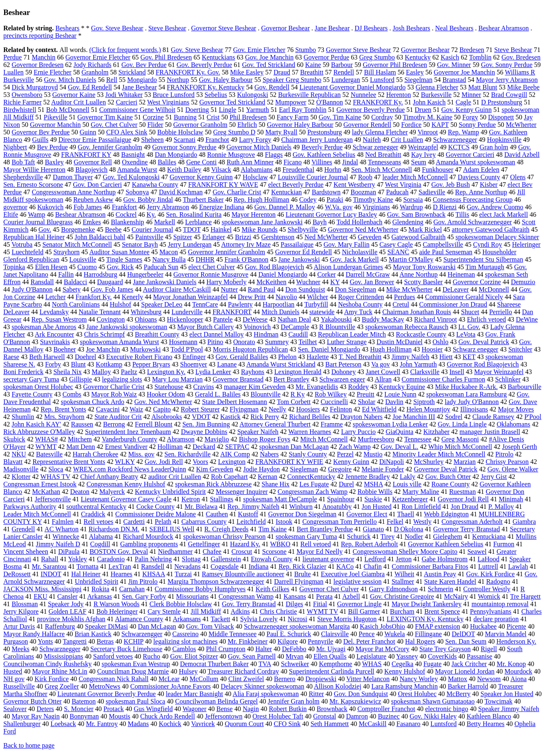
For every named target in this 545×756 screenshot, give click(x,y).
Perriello (501, 312)
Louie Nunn (401, 394)
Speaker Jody (66, 604)
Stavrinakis (55, 342)
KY (335, 282)
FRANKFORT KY (86, 155)
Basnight (133, 155)
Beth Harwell (47, 357)
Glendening (408, 222)
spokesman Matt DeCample (280, 499)
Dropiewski (321, 679)
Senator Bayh (140, 244)
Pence (367, 634)
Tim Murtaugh (485, 267)
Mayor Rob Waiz (114, 394)
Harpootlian (279, 304)
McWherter (521, 125)
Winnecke (66, 537)
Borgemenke (78, 229)
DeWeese (255, 319)
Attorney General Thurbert (275, 424)
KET (469, 357)
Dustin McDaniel (400, 342)
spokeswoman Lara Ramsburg (466, 394)
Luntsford (443, 724)
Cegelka (402, 664)
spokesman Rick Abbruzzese (213, 484)
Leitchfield (251, 522)
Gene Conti (201, 162)
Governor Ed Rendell (304, 252)
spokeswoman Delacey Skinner (497, 237)
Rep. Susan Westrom (59, 319)
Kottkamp (109, 364)
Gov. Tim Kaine (340, 117)
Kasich (450, 57)
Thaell (406, 514)
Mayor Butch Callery (205, 327)
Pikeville (55, 117)
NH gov (14, 679)
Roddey (358, 387)
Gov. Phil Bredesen (166, 57)
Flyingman (244, 409)
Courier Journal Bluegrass (38, 222)
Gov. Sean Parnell (252, 656)
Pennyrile (320, 641)
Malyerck (112, 492)
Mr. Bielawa (201, 507)
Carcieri (127, 102)
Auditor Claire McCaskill (177, 289)
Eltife (11, 214)
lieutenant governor (329, 559)
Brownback (332, 709)
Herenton (399, 95)
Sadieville (432, 192)
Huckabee (483, 626)
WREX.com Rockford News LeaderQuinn (130, 469)
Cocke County (155, 507)
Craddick (93, 514)
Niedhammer (175, 552)
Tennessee (418, 439)
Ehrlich (247, 125)
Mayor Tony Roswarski (424, 267)
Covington (111, 319)
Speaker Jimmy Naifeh (509, 709)
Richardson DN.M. (114, 529)
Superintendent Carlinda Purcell (332, 671)
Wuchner (308, 282)
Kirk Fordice (52, 679)
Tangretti (75, 641)
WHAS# (46, 439)
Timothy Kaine (373, 200)
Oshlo (440, 342)
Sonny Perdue (477, 125)
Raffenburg (60, 626)
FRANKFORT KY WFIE (289, 462)
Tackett (221, 619)
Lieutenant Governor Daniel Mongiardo (352, 87)
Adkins (240, 611)
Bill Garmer (364, 611)
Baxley (54, 162)
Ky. (152, 214)
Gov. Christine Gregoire (402, 596)
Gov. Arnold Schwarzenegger (472, 222)
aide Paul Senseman (446, 252)
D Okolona (408, 529)
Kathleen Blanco (489, 716)
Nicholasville (360, 252)
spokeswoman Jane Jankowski (262, 222)
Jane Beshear (332, 28)
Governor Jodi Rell (463, 499)
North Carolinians (76, 304)
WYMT (46, 447)
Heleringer (526, 244)
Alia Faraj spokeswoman (266, 694)
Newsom (489, 679)
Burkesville (436, 95)
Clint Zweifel (246, 679)
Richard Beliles (309, 417)
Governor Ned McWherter (363, 229)
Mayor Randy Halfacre (34, 634)
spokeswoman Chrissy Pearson (224, 537)
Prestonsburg (324, 132)
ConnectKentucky (311, 477)
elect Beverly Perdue (296, 185)
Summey (277, 342)
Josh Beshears (412, 28)
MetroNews (105, 686)
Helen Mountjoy (428, 409)
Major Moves (516, 409)
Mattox (457, 679)
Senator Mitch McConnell (77, 244)
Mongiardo (142, 80)
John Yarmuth (418, 364)
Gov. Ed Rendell (90, 87)
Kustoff (248, 514)
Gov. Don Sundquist (361, 694)
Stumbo (306, 50)
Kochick (170, 724)
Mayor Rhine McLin (59, 671)
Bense (225, 709)
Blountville (266, 394)
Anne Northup (419, 274)
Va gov (381, 364)
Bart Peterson (344, 364)
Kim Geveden (215, 469)
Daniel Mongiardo (283, 274)
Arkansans (187, 619)
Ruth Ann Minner (250, 162)
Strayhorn (66, 252)
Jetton (404, 559)
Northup (178, 80)
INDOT (51, 574)
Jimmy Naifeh (411, 357)
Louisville (83, 259)
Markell (165, 222)
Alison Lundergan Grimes (349, 267)
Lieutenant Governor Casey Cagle (126, 499)
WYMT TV (322, 611)
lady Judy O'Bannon (472, 402)
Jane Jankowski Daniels (165, 282)
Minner (471, 95)
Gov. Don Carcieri (98, 185)
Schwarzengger (142, 634)
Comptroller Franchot (386, 709)
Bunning (185, 117)
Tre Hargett (525, 596)
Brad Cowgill (509, 95)
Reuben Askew (93, 200)
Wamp (36, 214)
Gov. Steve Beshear (117, 28)
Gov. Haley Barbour (226, 80)
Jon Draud (464, 507)
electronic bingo (447, 709)
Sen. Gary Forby (144, 596)
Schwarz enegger (476, 349)
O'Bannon (330, 102)
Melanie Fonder (383, 469)
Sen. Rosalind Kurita (194, 214)
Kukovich (51, 207)
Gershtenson (278, 237)
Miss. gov (141, 454)
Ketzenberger (410, 499)
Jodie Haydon (261, 469)
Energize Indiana (222, 207)
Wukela (395, 634)
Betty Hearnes (485, 724)
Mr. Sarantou (49, 566)
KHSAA (153, 574)
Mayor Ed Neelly (319, 552)
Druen (423, 110)
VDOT (201, 417)
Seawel (477, 552)
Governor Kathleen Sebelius (445, 544)
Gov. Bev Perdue (144, 65)
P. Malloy (501, 507)
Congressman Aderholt (472, 522)
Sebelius (216, 95)
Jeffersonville (53, 499)
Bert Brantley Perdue (325, 529)
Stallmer (403, 581)
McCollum (204, 679)
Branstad (454, 80)
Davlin (395, 402)
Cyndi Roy (488, 244)
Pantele (223, 319)
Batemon (84, 701)
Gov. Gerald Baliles (242, 357)
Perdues (405, 297)
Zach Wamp (355, 447)
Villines (322, 162)
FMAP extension (437, 626)
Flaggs (274, 155)
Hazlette (317, 357)
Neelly (277, 409)
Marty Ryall (281, 132)
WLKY (125, 462)
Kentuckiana (489, 537)
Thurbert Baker (203, 200)
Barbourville (524, 387)
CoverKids (442, 656)
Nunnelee (364, 95)
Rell (112, 80)
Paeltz (129, 372)
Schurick (359, 537)
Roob (365, 177)
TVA (265, 664)
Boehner (64, 349)
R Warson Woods (117, 604)
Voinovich (257, 327)
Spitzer (183, 237)
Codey (308, 200)
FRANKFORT (232, 312)
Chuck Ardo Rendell (168, 716)
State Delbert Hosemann (234, 402)
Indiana (259, 566)
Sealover (15, 709)
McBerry (459, 694)
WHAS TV (55, 477)
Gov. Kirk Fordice (490, 574)
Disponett (501, 117)
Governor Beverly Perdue (370, 110)
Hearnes (121, 574)
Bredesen (472, 50)
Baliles (167, 162)
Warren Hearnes (309, 432)
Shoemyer (194, 364)
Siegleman (304, 469)
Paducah (397, 192)
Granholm (95, 72)
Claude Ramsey (493, 417)
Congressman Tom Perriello (339, 522)
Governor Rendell (367, 125)
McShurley (429, 462)
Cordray (382, 117)
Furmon (504, 544)
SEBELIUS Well (172, 529)
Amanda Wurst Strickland (281, 364)
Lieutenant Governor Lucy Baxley (331, 214)
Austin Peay (440, 574)
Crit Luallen (407, 140)
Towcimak (498, 701)
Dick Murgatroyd (35, 87)
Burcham (402, 611)
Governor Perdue (326, 57)
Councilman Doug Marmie (133, 671)
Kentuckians (219, 57)
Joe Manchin (103, 349)
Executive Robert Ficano (139, 357)
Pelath (163, 522)
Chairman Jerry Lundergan (317, 140)
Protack (114, 709)
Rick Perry (265, 417)
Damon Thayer (73, 177)
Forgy (470, 117)
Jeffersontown (224, 716)
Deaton (80, 492)
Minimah (511, 499)
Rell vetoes (99, 522)
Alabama (101, 537)
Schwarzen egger (342, 379)
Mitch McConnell (324, 439)
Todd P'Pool (187, 349)
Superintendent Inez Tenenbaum (128, 432)
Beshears (67, 28)
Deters (45, 709)
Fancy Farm (293, 117)
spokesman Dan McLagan (294, 447)
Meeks (21, 649)
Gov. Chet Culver (114, 125)
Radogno (498, 581)
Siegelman (419, 80)
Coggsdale (224, 566)
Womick (489, 596)
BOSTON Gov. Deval (118, 552)
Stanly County (308, 454)
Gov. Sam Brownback (416, 214)
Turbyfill (316, 304)
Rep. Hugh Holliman (261, 200)
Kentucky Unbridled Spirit (170, 492)
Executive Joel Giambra (353, 574)
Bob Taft (23, 162)
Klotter (21, 477)
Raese (11, 357)
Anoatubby (337, 507)
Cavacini (108, 409)
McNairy (456, 596)
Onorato (244, 342)
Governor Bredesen (38, 65)
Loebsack (63, 724)
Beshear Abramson (504, 28)
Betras (105, 641)
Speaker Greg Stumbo (292, 80)
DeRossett (17, 574)
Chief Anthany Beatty (109, 477)
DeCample (295, 327)
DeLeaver (455, 289)
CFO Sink (287, 724)
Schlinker (508, 379)
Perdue (12, 57)
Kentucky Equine (402, 387)
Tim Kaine (272, 529)
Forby (53, 364)
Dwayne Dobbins (204, 432)
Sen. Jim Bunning (206, 424)
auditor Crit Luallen (174, 477)
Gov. (45, 229)
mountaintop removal (500, 604)
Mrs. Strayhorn (64, 417)
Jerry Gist (494, 477)
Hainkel (221, 229)
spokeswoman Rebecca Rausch (407, 327)
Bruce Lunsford (174, 95)
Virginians (376, 207)
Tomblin (480, 57)
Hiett (446, 357)
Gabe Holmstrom (445, 559)
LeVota (466, 334)
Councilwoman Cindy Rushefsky (47, 664)
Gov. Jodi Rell (164, 462)
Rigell (489, 649)
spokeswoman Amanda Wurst (119, 342)
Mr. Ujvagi (331, 649)
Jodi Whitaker (124, 95)
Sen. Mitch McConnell (382, 170)
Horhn (333, 170)
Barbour (342, 65)
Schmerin (440, 589)
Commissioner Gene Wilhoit (137, 110)
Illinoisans (474, 409)
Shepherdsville (23, 177)
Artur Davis (19, 626)
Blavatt (13, 462)
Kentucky (418, 57)
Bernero (285, 679)
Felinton (341, 409)
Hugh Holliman (391, 349)
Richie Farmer (22, 102)
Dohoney (344, 372)
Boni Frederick (23, 372)
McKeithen (271, 282)
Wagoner (194, 709)
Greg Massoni (460, 439)
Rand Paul (261, 289)
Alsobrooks (167, 417)
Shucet (470, 312)
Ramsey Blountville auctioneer (243, 574)
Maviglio (217, 439)
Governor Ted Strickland (232, 102)
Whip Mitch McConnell (460, 447)
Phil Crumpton (226, 649)
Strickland (132, 72)
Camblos (184, 649)
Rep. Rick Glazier (302, 566)
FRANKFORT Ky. (378, 102)
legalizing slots (122, 379)
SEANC (398, 252)
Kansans (295, 596)
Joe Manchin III (414, 417)
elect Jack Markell (504, 214)
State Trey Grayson (445, 649)
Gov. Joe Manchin (270, 57)
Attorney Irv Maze (246, 244)
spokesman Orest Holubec (38, 387)
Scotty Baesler (423, 282)
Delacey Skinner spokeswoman (263, 686)
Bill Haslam (380, 72)
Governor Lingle (359, 604)
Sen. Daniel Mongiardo (329, 349)
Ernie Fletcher (53, 72)
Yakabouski (336, 319)
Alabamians (256, 170)
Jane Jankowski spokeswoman (127, 327)
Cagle (463, 102)
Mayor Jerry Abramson (507, 80)
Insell (457, 372)
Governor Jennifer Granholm (227, 252)
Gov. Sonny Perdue (507, 65)
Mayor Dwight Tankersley (427, 604)
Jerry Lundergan (190, 244)
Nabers (269, 454)
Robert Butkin (288, 709)
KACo (345, 566)
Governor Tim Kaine (105, 117)
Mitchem (80, 439)
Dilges (294, 604)
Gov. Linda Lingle (462, 424)
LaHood (488, 559)
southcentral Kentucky (96, 507)
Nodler (414, 537)
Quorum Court (244, 724)
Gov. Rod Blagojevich (275, 267)
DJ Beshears (371, 28)
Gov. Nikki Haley (433, 716)
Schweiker (295, 664)
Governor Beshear (285, 28)
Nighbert (15, 147)
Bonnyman (84, 716)
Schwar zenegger (375, 147)
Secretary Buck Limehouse (126, 649)
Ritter (316, 694)
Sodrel (454, 417)
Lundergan (346, 80)
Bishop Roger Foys (265, 439)
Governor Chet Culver (329, 589)
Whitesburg (146, 312)
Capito (162, 409)
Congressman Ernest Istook (40, 484)
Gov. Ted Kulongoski (131, 177)
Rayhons (253, 372)
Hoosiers (308, 409)
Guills (40, 140)
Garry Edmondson (393, 589)
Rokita (100, 589)
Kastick (231, 417)
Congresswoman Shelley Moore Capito (405, 552)
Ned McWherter (326, 237)
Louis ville (407, 484)
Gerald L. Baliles (218, 394)
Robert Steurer (200, 409)
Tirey (387, 537)
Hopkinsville (504, 140)
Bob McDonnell (68, 110)
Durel (346, 484)
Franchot (217, 140)
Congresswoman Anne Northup (74, 192)
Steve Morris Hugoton (347, 619)
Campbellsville (443, 244)
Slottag (191, 559)
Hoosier (432, 349)
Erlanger (213, 237)
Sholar (367, 402)
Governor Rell (93, 162)
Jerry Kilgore (21, 611)
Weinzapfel (423, 147)
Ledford (375, 559)
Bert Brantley (292, 379)
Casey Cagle (396, 244)
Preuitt (366, 394)
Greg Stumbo (377, 57)
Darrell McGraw (368, 274)
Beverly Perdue (322, 147)
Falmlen (63, 522)
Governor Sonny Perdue (184, 147)
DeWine (527, 319)
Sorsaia (413, 200)
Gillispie (80, 379)
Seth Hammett (330, 724)
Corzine (153, 117)
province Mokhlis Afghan (71, 619)
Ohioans (146, 319)
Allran (383, 379)
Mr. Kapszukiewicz (355, 701)
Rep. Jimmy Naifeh (253, 507)
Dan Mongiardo (176, 155)
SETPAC (237, 447)
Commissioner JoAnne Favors (170, 686)
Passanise (480, 656)
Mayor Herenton (254, 214)
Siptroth (424, 402)
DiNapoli (392, 462)
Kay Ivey (423, 155)
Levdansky (54, 312)
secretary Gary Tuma (31, 379)
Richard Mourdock (148, 537)
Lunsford (382, 80)
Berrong (114, 424)
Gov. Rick (120, 267)
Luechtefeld (27, 252)
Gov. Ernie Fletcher (259, 50)
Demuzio (523, 282)
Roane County (451, 484)
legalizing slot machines (186, 641)
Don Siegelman (356, 289)
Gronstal (324, 716)
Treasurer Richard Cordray (243, 671)
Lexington (232, 462)
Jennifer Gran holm (293, 701)
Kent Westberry (354, 185)
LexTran (120, 566)
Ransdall (42, 282)
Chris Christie (278, 611)
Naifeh (372, 140)
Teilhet (308, 342)
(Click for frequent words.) (125, 50)
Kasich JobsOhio (382, 626)
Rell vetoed (316, 544)
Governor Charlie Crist (114, 387)
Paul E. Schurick (289, 634)
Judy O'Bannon (32, 289)
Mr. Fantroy (102, 724)
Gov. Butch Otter (448, 477)
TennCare (205, 304)
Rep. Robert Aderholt (369, 544)
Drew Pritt (252, 297)
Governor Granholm (200, 125)
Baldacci (75, 282)
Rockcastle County (421, 334)
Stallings (222, 499)
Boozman (363, 192)
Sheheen (153, 140)
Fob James (88, 207)
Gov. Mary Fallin (346, 244)
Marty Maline (421, 492)
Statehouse (169, 387)
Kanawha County (155, 185)
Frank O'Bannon (247, 259)
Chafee (212, 552)
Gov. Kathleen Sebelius (324, 155)
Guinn (88, 132)
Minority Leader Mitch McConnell (439, 454)
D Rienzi (445, 207)
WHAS (372, 664)
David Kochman (181, 192)
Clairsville (335, 634)
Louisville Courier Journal (313, 177)
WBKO (280, 544)
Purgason (16, 641)
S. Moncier (79, 709)
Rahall (50, 559)
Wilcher (317, 297)
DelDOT (464, 634)
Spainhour (341, 499)
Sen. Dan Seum (466, 641)
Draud (282, 72)
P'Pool (533, 417)
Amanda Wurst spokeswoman (475, 162)
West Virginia (403, 185)
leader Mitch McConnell (415, 177)
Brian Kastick (93, 634)
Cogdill (100, 544)
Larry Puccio (359, 432)
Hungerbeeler (145, 274)
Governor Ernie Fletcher (98, 57)
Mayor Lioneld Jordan (465, 671)
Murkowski (145, 349)
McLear (169, 679)
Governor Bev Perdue (41, 132)
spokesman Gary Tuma (306, 537)
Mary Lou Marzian (178, 379)
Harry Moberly (226, 282)
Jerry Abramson (168, 207)
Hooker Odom (166, 394)
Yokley (78, 559)
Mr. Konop (511, 664)
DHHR (205, 259)
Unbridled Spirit (96, 581)
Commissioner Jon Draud (453, 304)
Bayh (320, 222)
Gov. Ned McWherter (163, 402)
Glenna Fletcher (437, 87)
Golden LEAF (68, 611)
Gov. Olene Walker (513, 469)
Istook (284, 522)
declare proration (496, 619)
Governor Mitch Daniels (259, 147)
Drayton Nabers (362, 417)
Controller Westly (487, 589)
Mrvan (295, 656)
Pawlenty (240, 304)
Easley (415, 72)
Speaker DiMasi (106, 626)
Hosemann (183, 342)
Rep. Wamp (463, 132)
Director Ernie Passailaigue (95, 140)
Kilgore (287, 641)
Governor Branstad (238, 379)
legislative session (358, 581)
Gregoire (340, 469)
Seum (419, 162)
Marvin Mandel (506, 634)
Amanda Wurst (137, 170)
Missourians (192, 596)
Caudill (298, 334)
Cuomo (87, 267)
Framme (332, 424)
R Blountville (337, 327)
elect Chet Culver (212, 267)
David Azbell (522, 155)
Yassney (407, 656)
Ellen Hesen (51, 267)
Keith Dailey (184, 170)
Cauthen (217, 514)
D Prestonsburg (502, 102)
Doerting (197, 110)
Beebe (113, 229)
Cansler (68, 596)
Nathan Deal (294, 319)
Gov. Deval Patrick (484, 342)
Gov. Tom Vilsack (210, 626)
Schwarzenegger (455, 140)
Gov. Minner (454, 65)
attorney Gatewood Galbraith (491, 229)
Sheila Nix (67, 372)
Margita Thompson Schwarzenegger (216, 581)
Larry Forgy (255, 140)
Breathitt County (157, 334)
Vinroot (428, 132)
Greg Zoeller (62, 686)
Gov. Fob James (112, 289)
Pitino (215, 342)
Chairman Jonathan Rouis (417, 312)
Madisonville (21, 469)
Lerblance (198, 222)
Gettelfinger (204, 544)
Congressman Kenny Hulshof (126, 484)
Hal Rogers (420, 641)
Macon (169, 252)
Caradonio (111, 559)
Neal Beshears (454, 28)
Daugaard (110, 282)
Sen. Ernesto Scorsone (33, 185)
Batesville (49, 454)
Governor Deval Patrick (446, 469)
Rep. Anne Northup (481, 192)
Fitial (320, 604)
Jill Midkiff (206, 611)
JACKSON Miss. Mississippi (42, 589)
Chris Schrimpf (104, 334)
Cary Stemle (164, 611)
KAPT (440, 125)
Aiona (519, 679)
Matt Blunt (483, 87)
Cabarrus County (204, 522)
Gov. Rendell (272, 87)
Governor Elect (367, 514)
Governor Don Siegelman (302, 514)
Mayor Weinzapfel (499, 372)
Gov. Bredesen (521, 57)
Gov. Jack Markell (355, 259)
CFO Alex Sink (127, 132)
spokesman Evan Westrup (136, 664)
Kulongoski (253, 95)
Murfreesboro (376, 439)
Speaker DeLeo (162, 304)
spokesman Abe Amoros (44, 327)
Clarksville (425, 372)
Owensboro (27, 95)
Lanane (227, 364)
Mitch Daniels (280, 312)
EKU (41, 596)
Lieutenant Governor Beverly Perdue (107, 694)
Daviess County (479, 177)
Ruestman (462, 492)
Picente (517, 626)
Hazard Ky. (245, 544)
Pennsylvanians (491, 611)
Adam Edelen (481, 170)
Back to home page (29, 745)
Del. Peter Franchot (369, 641)
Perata (324, 596)
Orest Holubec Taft (278, 716)
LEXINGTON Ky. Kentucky (425, 619)
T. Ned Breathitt (360, 357)
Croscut (242, 552)
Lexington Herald (298, 372)
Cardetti (134, 522)
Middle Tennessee (233, 634)
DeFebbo (294, 649)
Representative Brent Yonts (69, 462)
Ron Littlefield (421, 507)
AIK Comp (235, 454)
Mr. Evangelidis (317, 387)
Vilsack (221, 170)
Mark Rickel (425, 229)
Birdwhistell (20, 110)
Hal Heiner (86, 574)
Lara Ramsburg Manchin (404, 686)
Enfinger (194, 357)
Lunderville (187, 312)
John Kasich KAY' (36, 424)
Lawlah (518, 566)
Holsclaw (255, 177)
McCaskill (373, 724)
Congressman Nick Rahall (113, 679)
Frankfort (124, 207)
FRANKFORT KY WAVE (223, 185)
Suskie (373, 499)
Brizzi (243, 237)
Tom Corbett (294, 402)
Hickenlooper (185, 319)
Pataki (335, 200)
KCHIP (133, 641)
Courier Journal (152, 229)
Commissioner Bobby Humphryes (200, 589)
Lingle (228, 110)
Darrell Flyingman (299, 581)
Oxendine (135, 162)
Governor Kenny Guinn (201, 177)
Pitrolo (504, 454)
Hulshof (121, 304)
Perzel (345, 454)
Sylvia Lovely (259, 619)
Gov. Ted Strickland (269, 65)
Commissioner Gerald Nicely (464, 297)
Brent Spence (442, 611)
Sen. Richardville (188, 454)
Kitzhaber (436, 432)
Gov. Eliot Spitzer (194, 656)
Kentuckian (286, 192)
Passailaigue (297, 244)
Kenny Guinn (351, 462)
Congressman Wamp (246, 596)
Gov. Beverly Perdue (205, 65)
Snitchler (520, 349)
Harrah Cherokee (96, 454)
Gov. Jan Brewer (372, 282)
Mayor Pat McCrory (382, 649)
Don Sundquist (305, 289)
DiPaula (69, 552)
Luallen (14, 72)
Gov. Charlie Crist (237, 192)
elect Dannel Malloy (217, 334)
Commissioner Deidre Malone (155, 514)
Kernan (268, 477)
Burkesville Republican (309, 95)
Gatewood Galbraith (419, 237)
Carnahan (132, 589)
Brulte (303, 574)
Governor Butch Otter (32, 701)
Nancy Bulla (169, 259)
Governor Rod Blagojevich (483, 364)
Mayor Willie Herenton (34, 170)
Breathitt (312, 72)
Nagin (251, 709)
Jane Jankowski (299, 259)
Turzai (183, 574)
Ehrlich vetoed (486, 319)
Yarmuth (258, 110)
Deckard (204, 447)
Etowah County (272, 559)
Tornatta (88, 566)
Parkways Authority (30, 507)
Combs (72, 394)
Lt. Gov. (469, 327)
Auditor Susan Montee (120, 252)
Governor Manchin (55, 125)
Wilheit (404, 574)
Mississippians (64, 656)
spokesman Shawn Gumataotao (433, 701)
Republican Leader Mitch (352, 334)
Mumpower (291, 102)
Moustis (120, 716)
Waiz (136, 409)
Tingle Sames (124, 259)
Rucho (152, 656)
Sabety (72, 289)
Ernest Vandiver (126, 447)
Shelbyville (303, 229)
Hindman (266, 334)
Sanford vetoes (113, 656)
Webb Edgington (446, 514)
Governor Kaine (74, 95)
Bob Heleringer (117, 611)
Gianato (374, 529)
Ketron (190, 499)
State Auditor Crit (118, 417)
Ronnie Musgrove (231, 155)
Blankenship (128, 222)
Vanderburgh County (129, 439)
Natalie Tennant (100, 312)
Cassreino (186, 634)
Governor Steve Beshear (224, 28)
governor (15, 207)
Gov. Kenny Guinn (467, 110)
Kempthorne (335, 664)
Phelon (287, 357)
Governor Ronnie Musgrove (211, 274)
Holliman (170, 447)
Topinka (14, 267)
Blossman (25, 604)
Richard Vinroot (435, 319)
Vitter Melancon (368, 679)
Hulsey (188, 671)
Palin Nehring (153, 559)
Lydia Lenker (213, 372)
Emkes (92, 222)
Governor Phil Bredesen (395, 65)
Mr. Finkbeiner (247, 641)
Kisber (489, 185)
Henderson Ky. (516, 641)
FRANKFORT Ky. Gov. (188, 72)
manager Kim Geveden (255, 387)
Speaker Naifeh (258, 432)
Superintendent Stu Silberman (483, 259)
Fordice (411, 125)
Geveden (370, 237)
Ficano (293, 162)
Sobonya (137, 192)
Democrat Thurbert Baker (214, 664)
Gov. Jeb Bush (450, 185)
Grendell (23, 529)
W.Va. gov (339, 207)
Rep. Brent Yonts (63, 409)
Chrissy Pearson (507, 462)
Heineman (461, 274)
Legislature (371, 656)
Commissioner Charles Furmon (443, 379)
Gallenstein (226, 559)
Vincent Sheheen (26, 552)
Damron (357, 716)
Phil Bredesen (248, 117)
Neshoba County (360, 304)
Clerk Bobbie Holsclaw (181, 604)
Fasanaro (409, 724)
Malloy (101, 372)
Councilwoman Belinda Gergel (216, 701)
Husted (13, 671)
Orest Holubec (417, 694)
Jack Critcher (469, 664)
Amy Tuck (358, 312)
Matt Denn (81, 447)
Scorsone (275, 552)
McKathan (46, 492)
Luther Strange (347, 342)
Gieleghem (448, 537)
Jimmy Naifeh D (58, 544)
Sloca (56, 469)
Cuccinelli (334, 402)
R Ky (298, 394)
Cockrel (126, 214)
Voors (201, 462)
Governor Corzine (477, 282)
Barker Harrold (468, 686)
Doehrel (86, 357)
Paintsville (149, 237)
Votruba (22, 244)
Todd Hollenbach (359, 222)
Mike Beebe (523, 87)
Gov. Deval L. (400, 447)
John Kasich (429, 102)
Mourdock (519, 671)
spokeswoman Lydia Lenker (390, 424)
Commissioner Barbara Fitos (430, 566)
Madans (138, 724)
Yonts (46, 641)
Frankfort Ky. (94, 297)
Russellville (19, 686)
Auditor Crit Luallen (79, 102)
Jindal (350, 162)
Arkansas (100, 596)
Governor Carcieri (470, 155)
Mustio (373, 454)
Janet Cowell (383, 372)
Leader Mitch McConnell (37, 514)
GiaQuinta (400, 432)
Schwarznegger (60, 649)
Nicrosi (297, 619)
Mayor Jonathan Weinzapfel (190, 297)
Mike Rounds (260, 229)
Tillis (462, 214)
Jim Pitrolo (143, 581)
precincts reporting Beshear (40, 36)
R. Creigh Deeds (226, 529)
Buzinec (389, 716)
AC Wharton (62, 529)
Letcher (55, 297)
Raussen (82, 424)
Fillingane (428, 634)
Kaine (313, 65)
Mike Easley (247, 72)
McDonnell (494, 289)
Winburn (301, 507)
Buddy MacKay (383, 319)
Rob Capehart (229, 477)
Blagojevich (91, 170)
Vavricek (203, 724)
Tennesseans (385, 162)
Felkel (395, 522)
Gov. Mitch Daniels (70, 80)
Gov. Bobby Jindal (148, 200)
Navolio (286, 297)
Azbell (351, 596)
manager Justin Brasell (490, 432)
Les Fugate (314, 484)
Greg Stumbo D (234, 132)
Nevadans (187, 566)
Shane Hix (275, 484)
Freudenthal (298, 170)
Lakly (408, 477)
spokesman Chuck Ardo (92, 402)
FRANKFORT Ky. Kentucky (206, 87)
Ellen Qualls (330, 656)
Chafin (373, 566)
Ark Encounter (55, 334)
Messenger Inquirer (242, 492)
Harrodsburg (100, 274)
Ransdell (153, 566)
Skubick (14, 439)
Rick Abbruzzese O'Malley (39, 432)
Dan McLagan (157, 626)
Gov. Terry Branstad (249, 604)
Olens (518, 177)
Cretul (401, 304)
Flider (155, 125)
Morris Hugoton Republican (250, 349)
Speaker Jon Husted (507, 694)
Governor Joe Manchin (464, 72)
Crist (213, 117)
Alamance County (139, 619)
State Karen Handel (450, 581)
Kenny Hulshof (404, 671)
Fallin (66, 274)
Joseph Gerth (520, 447)
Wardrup (412, 207)
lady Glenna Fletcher (380, 132)
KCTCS (459, 147)
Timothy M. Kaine (428, 117)
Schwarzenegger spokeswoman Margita (297, 626)
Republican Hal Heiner (34, 237)
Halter (264, 649)
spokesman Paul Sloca (135, 701)
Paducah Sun (161, 267)
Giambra (524, 522)
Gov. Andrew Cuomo (495, 207)
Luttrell (488, 566)
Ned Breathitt (383, 155)
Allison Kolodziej (338, 686)
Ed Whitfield (379, 409)
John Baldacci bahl (100, 237)
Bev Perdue (52, 147)
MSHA (373, 484)
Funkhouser (438, 170)
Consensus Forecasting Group (473, 200)
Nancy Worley (419, 679)
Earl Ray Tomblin (303, 110)
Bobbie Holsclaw (180, 132)
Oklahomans (514, 424)
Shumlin (23, 417)
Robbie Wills (375, 492)
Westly (422, 522)
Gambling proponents (149, 544)
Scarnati (185, 140)
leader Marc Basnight (195, 694)
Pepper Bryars (151, 364)
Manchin (43, 57)
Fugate (432, 664)
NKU (19, 454)
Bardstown (326, 192)
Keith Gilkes (272, 589)
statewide (322, 312)
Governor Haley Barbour (300, 125)
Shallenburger (22, 724)
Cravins (204, 387)
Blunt (79, 364)
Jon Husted (377, 507)
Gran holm (494, 147)
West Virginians (168, 102)
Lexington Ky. (166, 372)
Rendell (344, 72)
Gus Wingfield (153, 709)
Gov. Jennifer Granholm (110, 147)
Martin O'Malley (411, 259)
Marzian (465, 462)
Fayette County (32, 394)
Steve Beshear (167, 28)
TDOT (192, 229)
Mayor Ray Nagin (36, 716)
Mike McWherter (409, 289)
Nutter (229, 289)
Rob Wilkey (331, 394)
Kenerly (133, 297)
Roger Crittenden (361, 297)
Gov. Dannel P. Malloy (285, 207)
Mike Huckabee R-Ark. (467, 387)
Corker (326, 274)
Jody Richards (92, 65)
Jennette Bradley (368, 477)
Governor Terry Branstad (466, 529)
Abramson (181, 439)
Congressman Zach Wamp (313, 492)
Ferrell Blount (154, 424)
